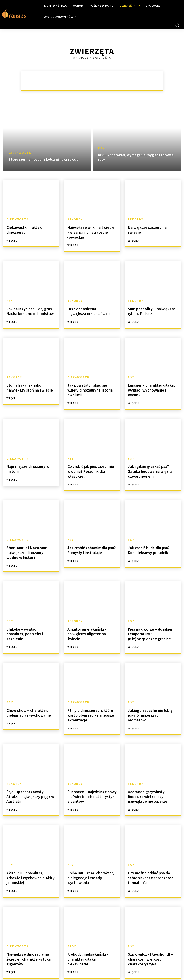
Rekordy (74, 219)
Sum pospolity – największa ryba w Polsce (150, 304)
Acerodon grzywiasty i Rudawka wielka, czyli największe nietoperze (145, 774)
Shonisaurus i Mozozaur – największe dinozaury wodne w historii (31, 536)
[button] (177, 25)
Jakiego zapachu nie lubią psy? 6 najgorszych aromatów (152, 692)
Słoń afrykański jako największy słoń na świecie (27, 379)
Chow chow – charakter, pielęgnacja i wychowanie (27, 692)
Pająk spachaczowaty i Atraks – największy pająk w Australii (31, 771)
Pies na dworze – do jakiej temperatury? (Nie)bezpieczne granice (152, 615)
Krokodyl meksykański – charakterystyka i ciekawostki (91, 930)
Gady (71, 921)
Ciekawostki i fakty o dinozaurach (23, 229)
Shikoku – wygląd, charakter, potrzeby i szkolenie (29, 613)
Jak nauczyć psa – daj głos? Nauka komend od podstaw (28, 304)
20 (44, 966)
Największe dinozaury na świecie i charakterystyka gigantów (26, 932)
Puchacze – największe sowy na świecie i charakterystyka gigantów (92, 774)
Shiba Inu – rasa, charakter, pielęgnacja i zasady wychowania (89, 853)
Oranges (81, 58)
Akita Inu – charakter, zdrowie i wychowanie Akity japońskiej (31, 851)
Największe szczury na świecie (151, 227)
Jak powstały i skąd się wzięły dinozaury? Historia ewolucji (90, 379)
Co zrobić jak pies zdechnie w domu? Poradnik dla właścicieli (92, 454)
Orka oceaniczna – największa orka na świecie (91, 304)
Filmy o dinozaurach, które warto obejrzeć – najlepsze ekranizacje (89, 694)
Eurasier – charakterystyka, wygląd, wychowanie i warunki (152, 379)
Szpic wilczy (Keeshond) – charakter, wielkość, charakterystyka (148, 932)
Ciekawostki (21, 153)
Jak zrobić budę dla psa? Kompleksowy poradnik (147, 534)
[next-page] (54, 966)
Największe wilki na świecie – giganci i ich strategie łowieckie (92, 229)
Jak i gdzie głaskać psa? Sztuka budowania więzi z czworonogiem (152, 456)
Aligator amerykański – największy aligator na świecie (91, 613)
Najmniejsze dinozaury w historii (26, 454)
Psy (101, 148)
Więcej (12, 239)
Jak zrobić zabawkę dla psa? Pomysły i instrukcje (89, 534)
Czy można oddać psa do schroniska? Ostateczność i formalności (149, 853)
